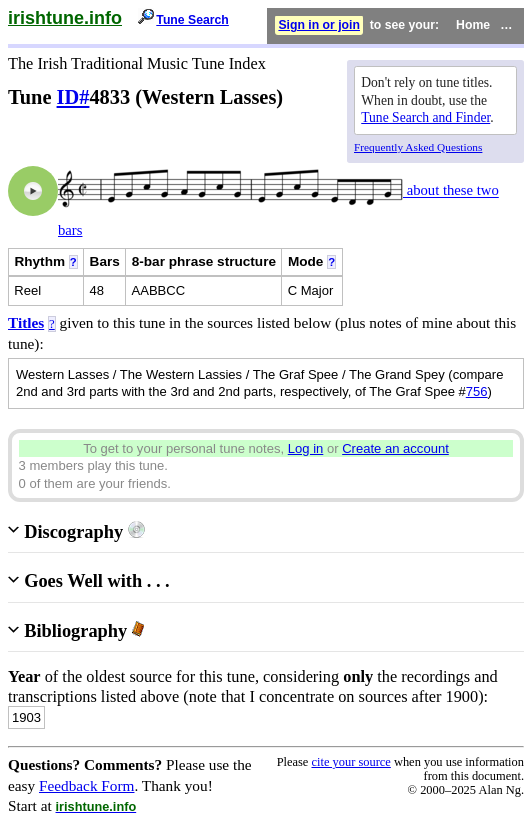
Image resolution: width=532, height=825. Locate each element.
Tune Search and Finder (425, 117)
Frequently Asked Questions (418, 147)
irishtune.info (65, 18)
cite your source (350, 762)
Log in (306, 448)
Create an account (395, 448)
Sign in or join (319, 25)
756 (477, 391)
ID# (73, 97)
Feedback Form (87, 785)
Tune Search (192, 20)
